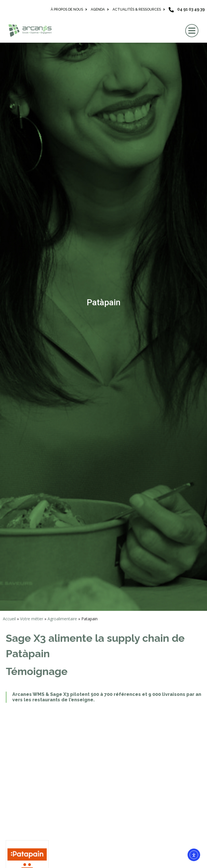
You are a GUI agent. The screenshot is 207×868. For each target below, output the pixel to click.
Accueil (9, 619)
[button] (192, 31)
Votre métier (32, 619)
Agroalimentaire (62, 619)
